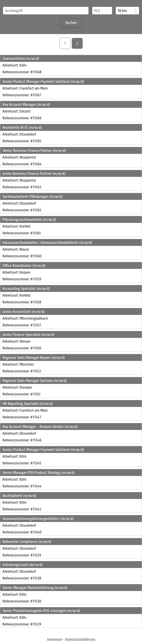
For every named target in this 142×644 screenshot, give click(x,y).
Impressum (55, 639)
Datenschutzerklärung (80, 639)
